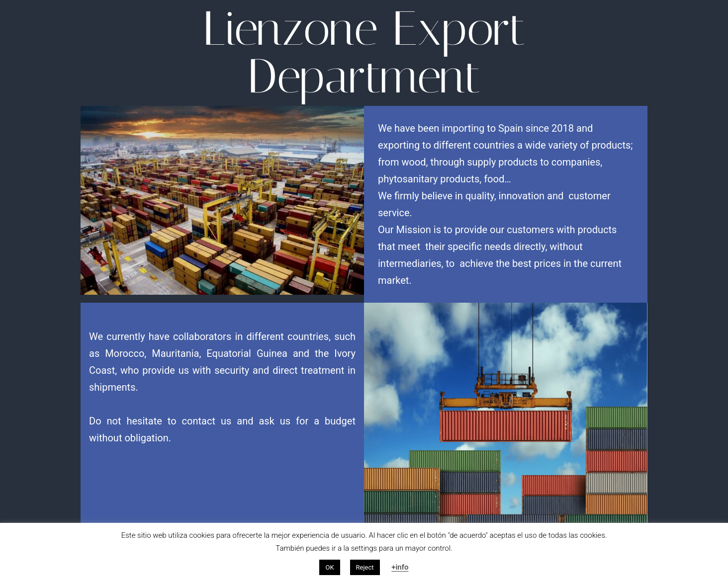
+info (400, 567)
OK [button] (329, 567)
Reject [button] (365, 567)
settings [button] (364, 548)
